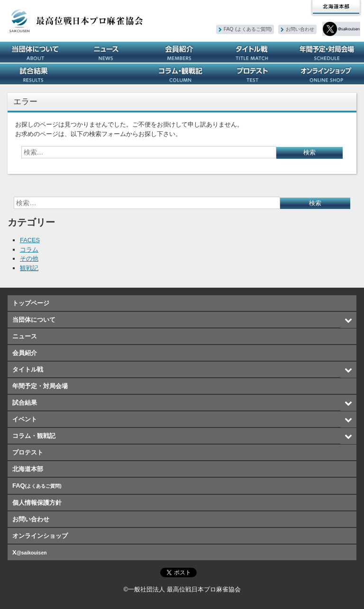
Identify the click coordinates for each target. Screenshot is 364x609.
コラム (29, 250)
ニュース (109, 52)
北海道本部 (336, 8)
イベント (109, 74)
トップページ (31, 303)
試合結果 (36, 74)
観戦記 (29, 268)
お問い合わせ (300, 29)
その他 (29, 259)
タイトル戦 (255, 52)
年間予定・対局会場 (328, 52)
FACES (30, 240)
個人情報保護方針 (37, 503)
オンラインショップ (328, 74)
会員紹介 (182, 52)
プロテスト (255, 74)
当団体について (36, 52)
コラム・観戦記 (182, 74)
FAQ (248, 29)
